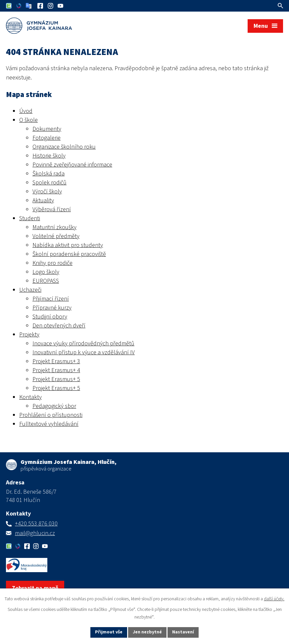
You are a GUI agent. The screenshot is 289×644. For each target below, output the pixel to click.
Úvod (26, 111)
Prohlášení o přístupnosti (51, 415)
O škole (28, 120)
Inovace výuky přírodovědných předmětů (83, 344)
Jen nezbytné (147, 632)
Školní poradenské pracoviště (69, 254)
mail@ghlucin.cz (35, 533)
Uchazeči (30, 290)
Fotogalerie (47, 138)
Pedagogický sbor (54, 406)
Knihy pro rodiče (52, 263)
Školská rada (48, 174)
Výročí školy (47, 192)
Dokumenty (47, 129)
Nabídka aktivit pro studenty (68, 245)
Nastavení (183, 632)
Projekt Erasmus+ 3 (56, 361)
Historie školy (49, 156)
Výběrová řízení (52, 209)
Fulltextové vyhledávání (49, 424)
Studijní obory (50, 317)
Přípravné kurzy (52, 308)
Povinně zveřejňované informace (72, 165)
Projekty (29, 335)
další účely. (274, 599)
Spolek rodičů (49, 183)
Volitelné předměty (56, 236)
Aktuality (43, 200)
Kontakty (30, 397)
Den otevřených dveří (59, 326)
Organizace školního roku (64, 147)
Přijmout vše (109, 632)
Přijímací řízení (51, 299)
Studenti (30, 218)
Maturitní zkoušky (54, 227)
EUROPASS (46, 281)
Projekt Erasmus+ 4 (56, 370)
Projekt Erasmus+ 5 (56, 379)
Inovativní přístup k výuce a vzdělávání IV (84, 352)
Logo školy (46, 272)
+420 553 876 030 (36, 524)
